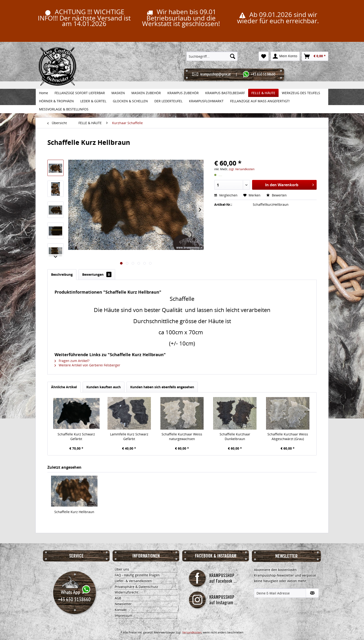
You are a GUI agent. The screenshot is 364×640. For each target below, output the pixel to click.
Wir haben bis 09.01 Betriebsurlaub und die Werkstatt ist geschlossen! (181, 18)
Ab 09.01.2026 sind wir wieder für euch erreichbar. (278, 18)
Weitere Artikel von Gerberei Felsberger (87, 365)
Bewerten (276, 195)
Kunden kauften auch (104, 387)
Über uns (122, 569)
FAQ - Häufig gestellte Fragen (137, 575)
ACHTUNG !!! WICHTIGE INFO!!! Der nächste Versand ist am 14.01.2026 (84, 18)
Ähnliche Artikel (64, 387)
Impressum (123, 615)
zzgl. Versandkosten (242, 169)
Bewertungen (97, 274)
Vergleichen (226, 195)
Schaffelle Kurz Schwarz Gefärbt (76, 436)
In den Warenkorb (289, 184)
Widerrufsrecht (127, 592)
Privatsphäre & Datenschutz (136, 587)
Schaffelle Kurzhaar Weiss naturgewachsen (182, 436)
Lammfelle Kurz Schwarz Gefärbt (129, 436)
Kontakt (121, 610)
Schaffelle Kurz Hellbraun (74, 512)
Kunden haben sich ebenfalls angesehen (162, 387)
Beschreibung (62, 274)
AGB (118, 598)
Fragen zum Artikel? (72, 361)
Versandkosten (192, 632)
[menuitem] (212, 56)
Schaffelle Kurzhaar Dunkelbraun (235, 436)
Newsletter (123, 604)
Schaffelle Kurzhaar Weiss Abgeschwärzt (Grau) (288, 436)
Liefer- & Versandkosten (133, 581)
